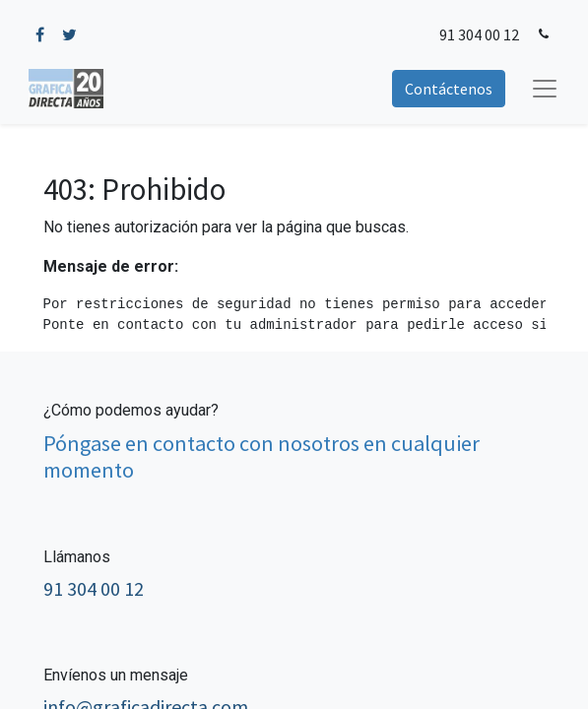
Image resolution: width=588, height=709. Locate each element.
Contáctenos (449, 89)
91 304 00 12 (479, 34)
